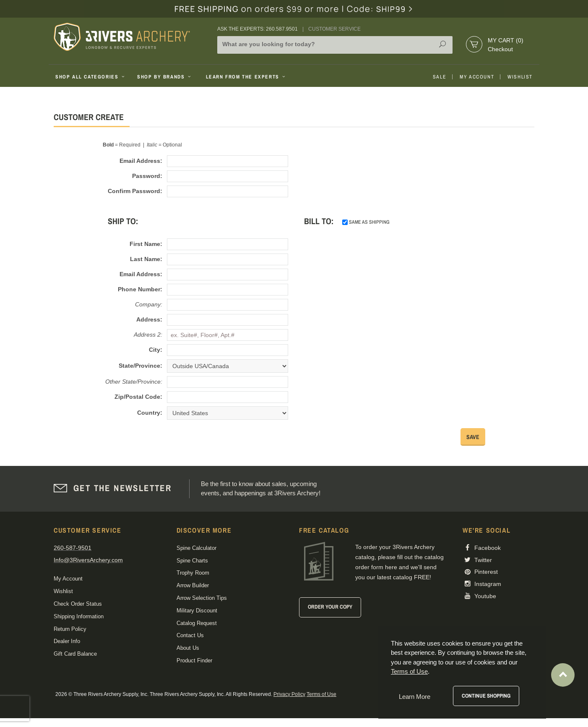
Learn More (415, 697)
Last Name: (146, 259)
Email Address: (141, 161)
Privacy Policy (289, 694)
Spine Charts (192, 561)
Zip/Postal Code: (138, 397)
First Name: (146, 244)
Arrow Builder (193, 585)
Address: (149, 319)
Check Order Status (78, 604)
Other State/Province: (134, 382)
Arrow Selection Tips (202, 598)
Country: (150, 413)
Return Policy (70, 629)
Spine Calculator (196, 548)
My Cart (506, 40)
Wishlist (520, 77)
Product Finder (194, 660)
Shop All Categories (91, 77)
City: (156, 350)
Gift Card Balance (75, 654)
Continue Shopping (486, 696)
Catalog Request (197, 623)
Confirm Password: (135, 191)
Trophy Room (193, 573)
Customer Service (334, 29)
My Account (477, 77)
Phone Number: (140, 289)
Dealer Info (67, 641)
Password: (147, 176)
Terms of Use (321, 694)
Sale (440, 77)
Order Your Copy (330, 607)
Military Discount (197, 611)
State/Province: (140, 366)
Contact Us (190, 635)
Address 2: (148, 335)
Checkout (500, 49)
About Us (188, 648)
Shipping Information (79, 616)
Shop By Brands (165, 77)
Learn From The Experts (246, 77)
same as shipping (366, 222)
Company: (149, 304)
